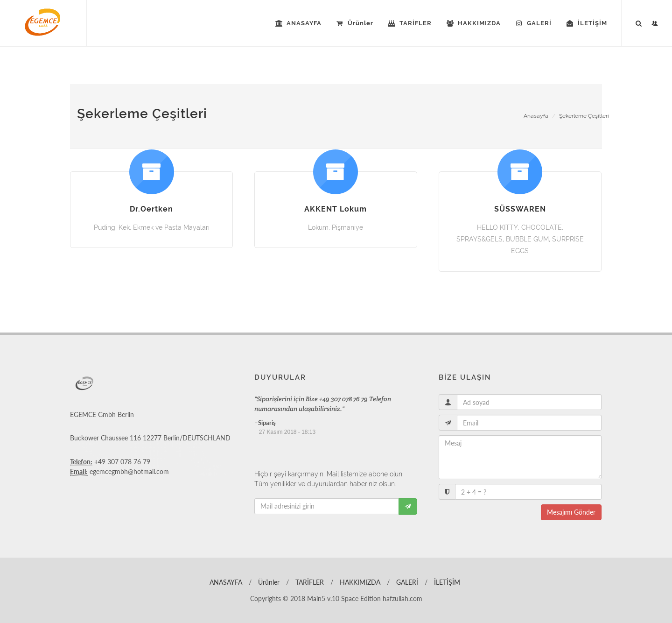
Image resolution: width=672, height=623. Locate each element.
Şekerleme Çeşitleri (584, 116)
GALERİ (406, 582)
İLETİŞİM (446, 582)
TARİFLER (309, 582)
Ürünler (268, 582)
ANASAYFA (225, 582)
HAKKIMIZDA (359, 582)
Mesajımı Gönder (571, 512)
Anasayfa (536, 116)
